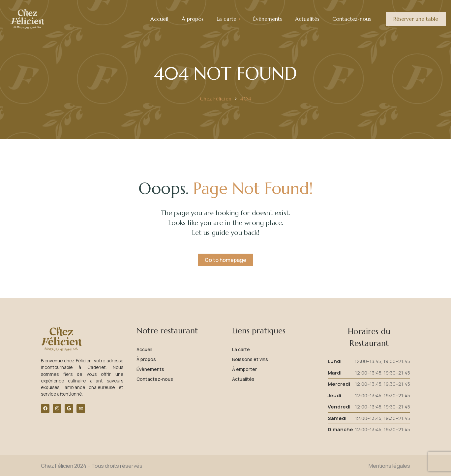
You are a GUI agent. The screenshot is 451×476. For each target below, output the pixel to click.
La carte (241, 349)
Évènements (150, 369)
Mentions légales (389, 465)
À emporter (244, 369)
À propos (146, 359)
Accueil (144, 349)
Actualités (243, 379)
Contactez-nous (155, 379)
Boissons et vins (250, 359)
